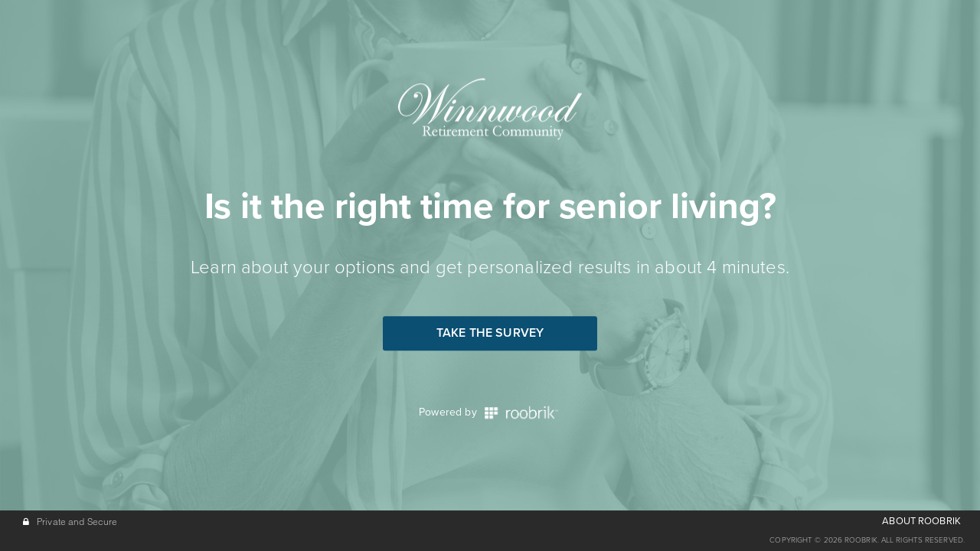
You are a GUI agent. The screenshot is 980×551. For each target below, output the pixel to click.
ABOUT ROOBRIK (921, 521)
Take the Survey (490, 333)
